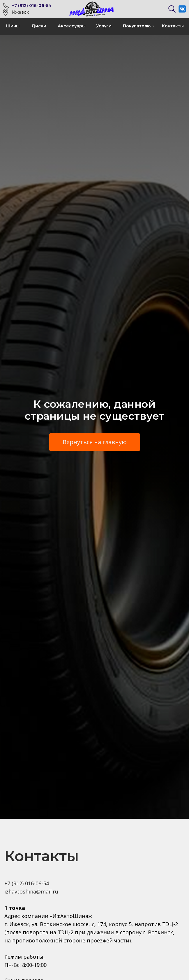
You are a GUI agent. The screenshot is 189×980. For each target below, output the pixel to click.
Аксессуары (72, 26)
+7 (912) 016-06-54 (32, 6)
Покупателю (137, 26)
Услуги (104, 26)
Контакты (173, 26)
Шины (13, 26)
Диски (39, 26)
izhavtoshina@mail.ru (31, 891)
